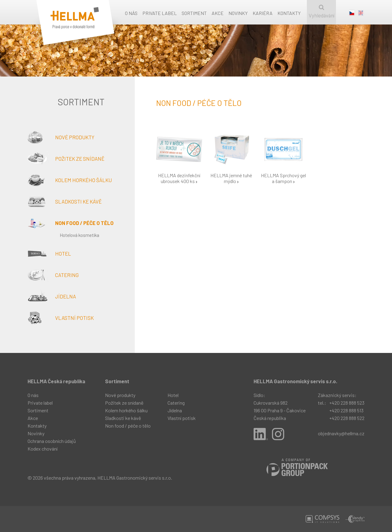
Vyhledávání (321, 11)
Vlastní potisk (61, 318)
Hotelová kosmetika (79, 235)
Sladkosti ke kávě (65, 201)
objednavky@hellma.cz (341, 433)
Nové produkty (61, 137)
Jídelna (52, 296)
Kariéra (263, 13)
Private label (160, 13)
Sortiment (194, 13)
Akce (218, 13)
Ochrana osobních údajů (52, 441)
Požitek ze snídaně (66, 159)
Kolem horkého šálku (70, 180)
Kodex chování (43, 449)
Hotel (49, 253)
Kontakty (289, 13)
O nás (131, 13)
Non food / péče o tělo (71, 223)
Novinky (238, 13)
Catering (53, 275)
